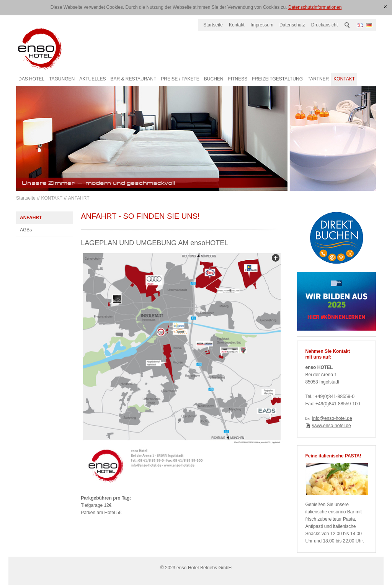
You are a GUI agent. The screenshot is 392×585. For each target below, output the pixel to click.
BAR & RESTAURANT (134, 79)
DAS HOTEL (31, 79)
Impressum (262, 25)
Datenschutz (292, 25)
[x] (385, 7)
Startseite (213, 25)
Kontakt (237, 25)
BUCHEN (214, 79)
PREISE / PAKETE (180, 79)
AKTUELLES (92, 79)
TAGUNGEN (62, 79)
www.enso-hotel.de (331, 426)
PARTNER (318, 79)
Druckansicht (324, 25)
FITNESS (238, 79)
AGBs (26, 230)
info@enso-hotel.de (332, 418)
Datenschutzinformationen (315, 7)
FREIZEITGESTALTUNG (277, 79)
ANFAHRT (79, 198)
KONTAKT (344, 79)
